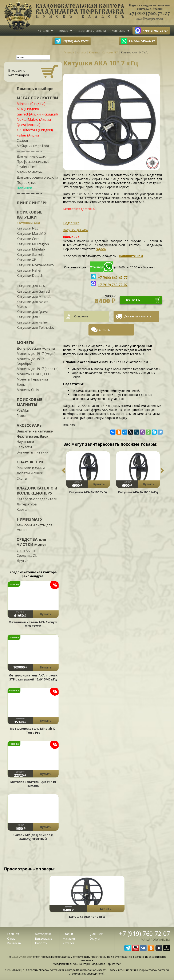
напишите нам (131, 256)
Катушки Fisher (29, 270)
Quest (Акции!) (28, 125)
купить (133, 300)
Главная (13, 934)
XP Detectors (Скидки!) (35, 130)
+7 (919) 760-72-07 (145, 933)
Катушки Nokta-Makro (35, 265)
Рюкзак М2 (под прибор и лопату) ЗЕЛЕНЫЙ (33, 837)
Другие (23, 561)
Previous (63, 471)
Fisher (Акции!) (29, 135)
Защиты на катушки (35, 431)
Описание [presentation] (81, 316)
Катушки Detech (30, 276)
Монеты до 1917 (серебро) (30, 361)
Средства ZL (27, 556)
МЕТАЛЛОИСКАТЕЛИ (37, 98)
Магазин (69, 938)
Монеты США (28, 390)
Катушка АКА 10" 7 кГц (87, 917)
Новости (41, 943)
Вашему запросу (22, 957)
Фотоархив (43, 934)
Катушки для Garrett (33, 291)
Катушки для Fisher (32, 322)
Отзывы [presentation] (105, 330)
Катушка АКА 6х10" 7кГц (88, 492)
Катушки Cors (28, 239)
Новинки (24, 188)
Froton (22, 416)
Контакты (118, 31)
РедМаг (23, 410)
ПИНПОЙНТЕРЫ (33, 203)
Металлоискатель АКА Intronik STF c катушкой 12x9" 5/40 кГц (33, 677)
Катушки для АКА (31, 286)
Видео (64, 31)
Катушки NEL (28, 228)
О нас (11, 938)
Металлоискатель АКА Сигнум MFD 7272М (33, 624)
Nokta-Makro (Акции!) (35, 119)
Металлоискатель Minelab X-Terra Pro (33, 731)
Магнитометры (29, 172)
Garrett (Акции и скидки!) (37, 114)
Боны (21, 385)
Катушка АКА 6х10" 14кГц (138, 492)
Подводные (26, 183)
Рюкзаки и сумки (31, 468)
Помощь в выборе (35, 89)
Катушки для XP (30, 317)
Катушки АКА (28, 223)
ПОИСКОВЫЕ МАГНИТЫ (29, 402)
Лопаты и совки (30, 473)
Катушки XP (26, 260)
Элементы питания (32, 452)
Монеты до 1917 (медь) (36, 354)
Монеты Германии (32, 379)
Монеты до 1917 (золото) (38, 369)
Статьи (68, 934)
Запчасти (24, 447)
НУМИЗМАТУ (30, 519)
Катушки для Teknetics (35, 328)
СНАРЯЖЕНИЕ (30, 462)
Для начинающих (31, 156)
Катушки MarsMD (31, 233)
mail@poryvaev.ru (155, 940)
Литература (27, 504)
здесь (101, 249)
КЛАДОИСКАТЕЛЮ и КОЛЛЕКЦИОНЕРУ (37, 491)
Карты (22, 509)
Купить (46, 614)
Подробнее (71, 223)
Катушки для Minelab (34, 297)
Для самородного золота (37, 177)
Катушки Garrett (30, 255)
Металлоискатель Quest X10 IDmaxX (33, 784)
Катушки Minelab (31, 249)
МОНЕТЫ (26, 342)
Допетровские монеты (36, 348)
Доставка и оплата (92, 31)
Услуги (95, 938)
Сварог (23, 141)
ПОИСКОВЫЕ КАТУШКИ (29, 215)
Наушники (25, 442)
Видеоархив (44, 938)
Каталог (43, 31)
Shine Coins (26, 550)
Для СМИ (97, 934)
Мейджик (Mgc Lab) (33, 146)
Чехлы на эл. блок (33, 436)
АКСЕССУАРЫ (30, 425)
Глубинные (26, 167)
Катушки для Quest (32, 312)
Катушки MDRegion (33, 244)
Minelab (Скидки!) (31, 104)
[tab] (88, 316)
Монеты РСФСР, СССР (35, 374)
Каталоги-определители (37, 499)
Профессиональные (33, 162)
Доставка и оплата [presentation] (138, 316)
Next (162, 471)
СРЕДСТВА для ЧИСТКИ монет (32, 542)
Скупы (22, 478)
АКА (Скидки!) (28, 109)
